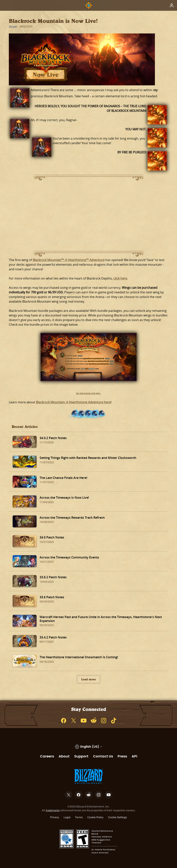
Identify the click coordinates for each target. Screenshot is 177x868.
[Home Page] (89, 5)
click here (120, 278)
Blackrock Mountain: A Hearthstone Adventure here (73, 402)
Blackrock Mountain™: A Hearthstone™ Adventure (69, 260)
